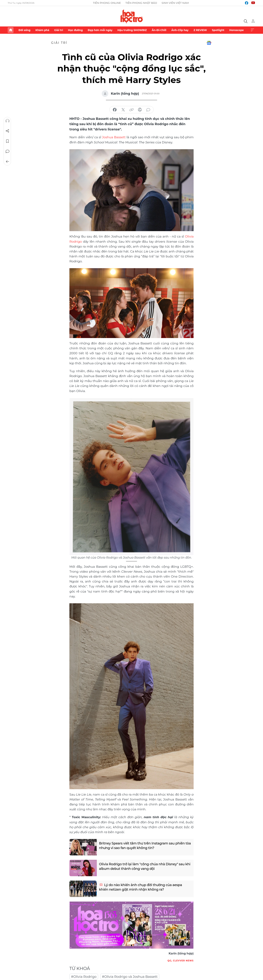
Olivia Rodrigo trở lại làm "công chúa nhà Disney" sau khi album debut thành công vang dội (145, 866)
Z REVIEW (200, 30)
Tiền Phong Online (107, 3)
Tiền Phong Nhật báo (141, 3)
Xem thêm (252, 30)
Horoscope (237, 30)
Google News (209, 43)
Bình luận (7, 151)
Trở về (7, 162)
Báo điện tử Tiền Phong (132, 16)
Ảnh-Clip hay (180, 30)
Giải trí (59, 30)
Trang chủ (11, 30)
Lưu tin (7, 141)
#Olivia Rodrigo (84, 977)
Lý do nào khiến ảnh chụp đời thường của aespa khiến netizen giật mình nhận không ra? (141, 887)
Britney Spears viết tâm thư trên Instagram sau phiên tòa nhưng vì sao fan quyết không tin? (145, 846)
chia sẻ (115, 110)
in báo (140, 110)
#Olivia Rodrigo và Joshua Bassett (130, 977)
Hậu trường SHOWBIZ (132, 30)
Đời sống (24, 30)
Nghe (7, 121)
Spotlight (218, 30)
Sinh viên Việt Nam (175, 3)
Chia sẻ (7, 131)
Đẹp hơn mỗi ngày (100, 30)
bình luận (148, 110)
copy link (131, 110)
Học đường (75, 30)
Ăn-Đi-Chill (159, 30)
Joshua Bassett (114, 137)
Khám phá (42, 30)
